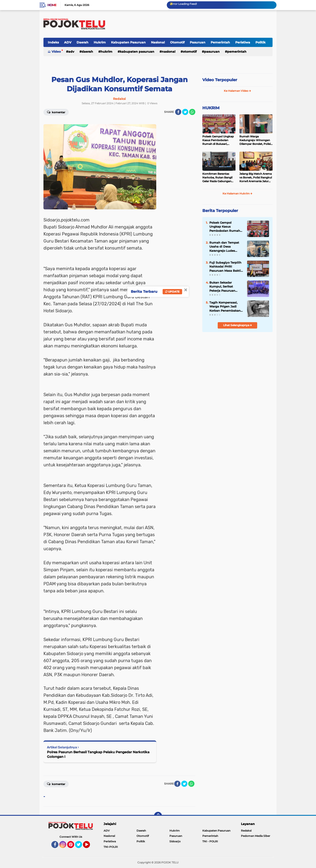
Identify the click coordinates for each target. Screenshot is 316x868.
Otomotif (177, 42)
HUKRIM (211, 108)
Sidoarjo (175, 841)
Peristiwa (243, 42)
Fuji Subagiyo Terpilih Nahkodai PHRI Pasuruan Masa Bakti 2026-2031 (225, 267)
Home (52, 5)
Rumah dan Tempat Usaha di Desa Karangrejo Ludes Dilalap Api (224, 247)
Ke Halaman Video (237, 91)
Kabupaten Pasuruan (128, 42)
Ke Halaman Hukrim (237, 193)
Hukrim (100, 42)
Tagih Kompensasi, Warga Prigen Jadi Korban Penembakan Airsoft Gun (225, 307)
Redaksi (246, 831)
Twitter (81, 846)
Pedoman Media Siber (256, 836)
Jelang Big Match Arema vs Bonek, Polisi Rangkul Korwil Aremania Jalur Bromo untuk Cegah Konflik (256, 178)
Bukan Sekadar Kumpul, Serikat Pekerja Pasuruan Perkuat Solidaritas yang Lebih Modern (224, 287)
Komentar (56, 112)
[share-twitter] (185, 112)
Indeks (53, 42)
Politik (260, 42)
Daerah (83, 42)
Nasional (158, 42)
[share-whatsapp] (192, 112)
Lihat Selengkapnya (238, 325)
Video (56, 52)
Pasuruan (198, 42)
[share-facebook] (178, 112)
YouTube (90, 846)
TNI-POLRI (111, 847)
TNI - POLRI (210, 841)
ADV (68, 42)
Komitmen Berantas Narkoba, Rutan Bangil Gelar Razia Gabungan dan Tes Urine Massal (217, 178)
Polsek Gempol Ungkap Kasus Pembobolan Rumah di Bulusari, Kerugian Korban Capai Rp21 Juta (218, 140)
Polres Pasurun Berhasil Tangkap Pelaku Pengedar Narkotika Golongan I (98, 754)
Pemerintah (220, 42)
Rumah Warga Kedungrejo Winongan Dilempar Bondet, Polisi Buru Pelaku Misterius (255, 140)
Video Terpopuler (220, 80)
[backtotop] (158, 816)
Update (172, 292)
